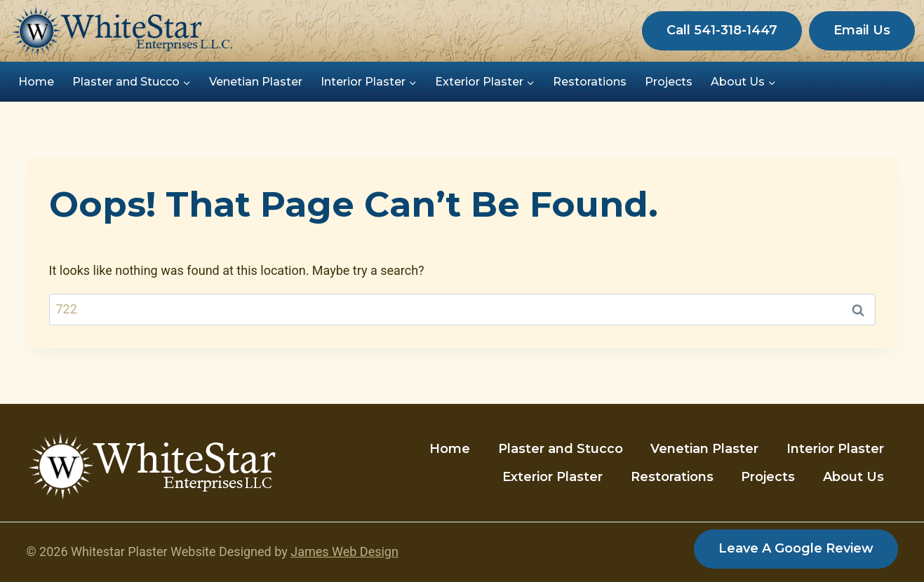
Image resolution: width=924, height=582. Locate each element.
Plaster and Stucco (561, 449)
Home (36, 82)
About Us (853, 477)
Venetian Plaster (256, 82)
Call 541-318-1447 (722, 30)
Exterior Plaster (553, 477)
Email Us (862, 30)
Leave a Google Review (796, 548)
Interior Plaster (835, 449)
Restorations (590, 82)
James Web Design (344, 551)
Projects (669, 82)
